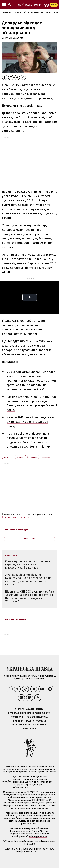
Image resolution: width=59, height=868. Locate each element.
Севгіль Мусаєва (40, 831)
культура (8, 457)
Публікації (20, 13)
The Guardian (26, 106)
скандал (33, 457)
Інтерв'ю (46, 13)
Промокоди (29, 729)
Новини (7, 13)
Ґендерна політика (37, 717)
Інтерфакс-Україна (23, 785)
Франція (21, 457)
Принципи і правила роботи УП (29, 721)
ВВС (40, 106)
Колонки (33, 13)
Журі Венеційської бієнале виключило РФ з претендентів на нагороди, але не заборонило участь (28, 580)
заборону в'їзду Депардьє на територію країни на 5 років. (32, 406)
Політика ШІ (17, 717)
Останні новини (16, 620)
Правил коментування (16, 517)
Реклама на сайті (24, 709)
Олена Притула (41, 834)
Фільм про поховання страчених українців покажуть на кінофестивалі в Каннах (28, 564)
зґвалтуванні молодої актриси (24, 354)
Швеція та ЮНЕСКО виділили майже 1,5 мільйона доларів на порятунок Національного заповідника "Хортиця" (29, 596)
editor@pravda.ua (38, 836)
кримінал (46, 457)
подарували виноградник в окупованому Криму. (32, 422)
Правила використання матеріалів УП (29, 713)
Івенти (40, 709)
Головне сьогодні (16, 530)
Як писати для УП (21, 725)
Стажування (40, 725)
